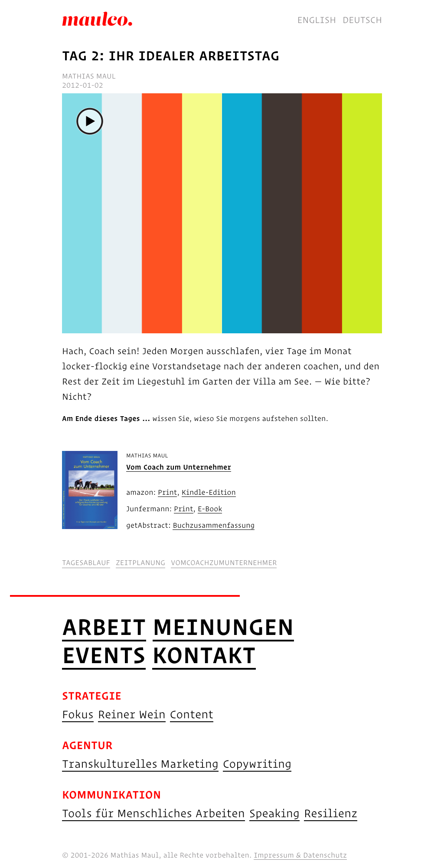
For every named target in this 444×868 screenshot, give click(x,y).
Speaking (274, 813)
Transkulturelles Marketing (140, 764)
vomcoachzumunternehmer (224, 563)
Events (104, 655)
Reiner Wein (132, 714)
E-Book (210, 509)
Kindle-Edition (209, 493)
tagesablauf (86, 563)
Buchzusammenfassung (214, 526)
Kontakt (204, 655)
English (317, 20)
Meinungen (223, 627)
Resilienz (331, 813)
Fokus (78, 714)
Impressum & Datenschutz (300, 855)
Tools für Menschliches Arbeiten (153, 813)
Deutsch (362, 20)
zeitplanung (140, 563)
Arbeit (104, 627)
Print (167, 493)
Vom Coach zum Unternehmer (179, 467)
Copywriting (257, 764)
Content (192, 714)
